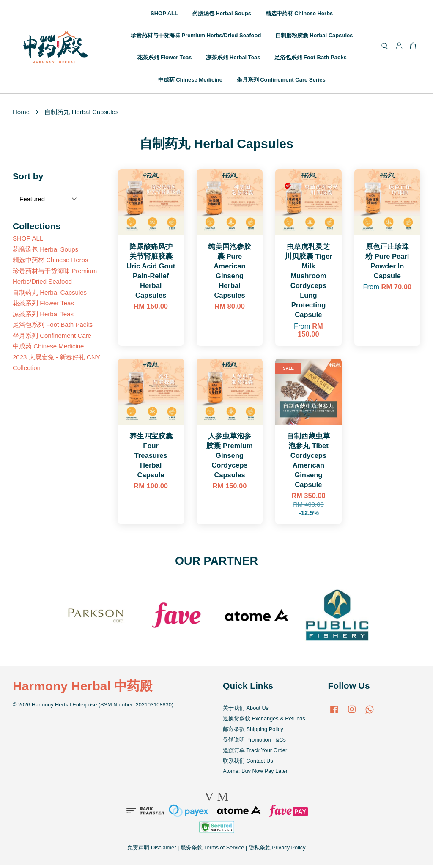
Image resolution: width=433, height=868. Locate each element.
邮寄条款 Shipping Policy (253, 732)
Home (21, 115)
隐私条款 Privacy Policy (277, 851)
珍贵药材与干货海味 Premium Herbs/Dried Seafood (196, 37)
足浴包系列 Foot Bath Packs (310, 59)
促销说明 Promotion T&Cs (254, 743)
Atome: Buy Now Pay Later (255, 774)
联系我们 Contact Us (248, 764)
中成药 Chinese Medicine (190, 81)
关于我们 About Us (246, 711)
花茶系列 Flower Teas (164, 59)
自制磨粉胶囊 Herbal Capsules (314, 37)
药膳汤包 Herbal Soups (222, 15)
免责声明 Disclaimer (152, 851)
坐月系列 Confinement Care (52, 338)
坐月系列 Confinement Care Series (281, 81)
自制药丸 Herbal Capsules (50, 295)
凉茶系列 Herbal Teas (233, 59)
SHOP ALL (164, 15)
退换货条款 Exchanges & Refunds (264, 722)
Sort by (28, 179)
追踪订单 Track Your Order (255, 753)
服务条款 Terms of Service (212, 851)
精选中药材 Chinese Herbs (299, 15)
